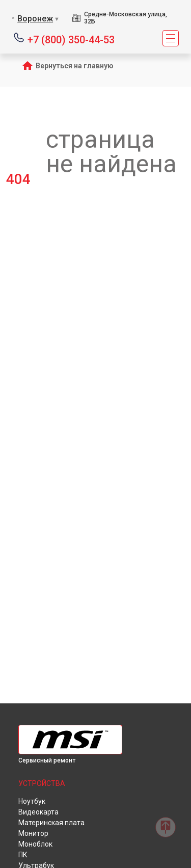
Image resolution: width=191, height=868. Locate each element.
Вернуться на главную (75, 66)
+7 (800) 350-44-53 (71, 39)
